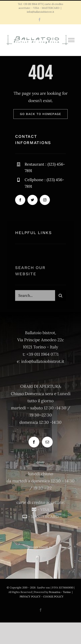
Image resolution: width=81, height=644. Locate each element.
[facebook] (20, 200)
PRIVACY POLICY (30, 597)
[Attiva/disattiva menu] (71, 40)
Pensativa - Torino (60, 592)
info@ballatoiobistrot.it (40, 12)
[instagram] (45, 200)
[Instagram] (44, 559)
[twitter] (33, 200)
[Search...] (35, 296)
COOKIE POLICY (53, 597)
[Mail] (47, 442)
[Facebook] (34, 442)
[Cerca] (60, 296)
